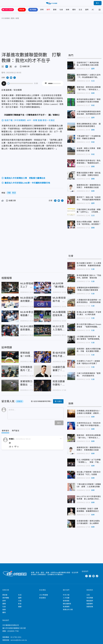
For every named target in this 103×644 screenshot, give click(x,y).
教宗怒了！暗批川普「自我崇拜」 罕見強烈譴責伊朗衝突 (89, 198)
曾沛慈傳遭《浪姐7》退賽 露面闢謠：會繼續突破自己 (88, 510)
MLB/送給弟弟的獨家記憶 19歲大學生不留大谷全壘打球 (27, 300)
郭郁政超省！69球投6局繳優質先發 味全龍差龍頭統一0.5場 (27, 355)
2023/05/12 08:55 (14, 73)
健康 (20, 607)
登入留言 (58, 401)
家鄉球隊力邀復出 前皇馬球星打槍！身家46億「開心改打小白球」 (27, 383)
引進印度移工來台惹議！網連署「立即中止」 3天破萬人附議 (89, 211)
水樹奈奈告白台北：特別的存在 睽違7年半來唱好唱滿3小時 (89, 424)
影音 (20, 604)
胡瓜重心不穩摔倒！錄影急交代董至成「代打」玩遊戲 (89, 473)
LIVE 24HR (8, 10)
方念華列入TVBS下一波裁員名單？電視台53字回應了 (88, 362)
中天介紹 (66, 595)
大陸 (93, 10)
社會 (61, 10)
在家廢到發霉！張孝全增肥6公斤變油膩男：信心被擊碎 (88, 522)
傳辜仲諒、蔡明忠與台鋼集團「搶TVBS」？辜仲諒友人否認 (89, 89)
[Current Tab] (6, 431)
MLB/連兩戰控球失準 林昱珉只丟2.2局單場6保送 (59, 314)
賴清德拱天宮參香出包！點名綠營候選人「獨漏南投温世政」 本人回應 (89, 162)
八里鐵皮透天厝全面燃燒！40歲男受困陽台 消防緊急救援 (89, 301)
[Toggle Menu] (100, 10)
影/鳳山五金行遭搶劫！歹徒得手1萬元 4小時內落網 (89, 313)
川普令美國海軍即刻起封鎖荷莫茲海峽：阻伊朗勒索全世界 (89, 113)
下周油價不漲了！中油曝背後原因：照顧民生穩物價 (89, 137)
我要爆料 (90, 604)
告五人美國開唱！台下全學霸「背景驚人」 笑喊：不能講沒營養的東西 (89, 461)
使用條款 (66, 601)
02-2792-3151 (16, 637)
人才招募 (66, 598)
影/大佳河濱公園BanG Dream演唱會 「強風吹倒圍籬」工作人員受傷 (89, 326)
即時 (42, 10)
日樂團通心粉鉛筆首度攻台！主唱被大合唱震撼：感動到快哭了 (89, 412)
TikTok (97, 576)
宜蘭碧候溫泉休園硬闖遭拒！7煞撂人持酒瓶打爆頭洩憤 (89, 289)
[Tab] (16, 431)
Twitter (83, 576)
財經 (93, 105)
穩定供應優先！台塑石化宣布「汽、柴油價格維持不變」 (89, 76)
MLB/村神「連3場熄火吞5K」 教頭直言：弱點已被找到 (59, 285)
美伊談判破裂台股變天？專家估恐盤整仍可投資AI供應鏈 (89, 101)
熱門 (48, 10)
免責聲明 (66, 607)
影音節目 (43, 598)
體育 (74, 10)
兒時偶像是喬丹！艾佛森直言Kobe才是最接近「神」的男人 (27, 369)
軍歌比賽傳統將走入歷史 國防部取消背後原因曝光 (89, 125)
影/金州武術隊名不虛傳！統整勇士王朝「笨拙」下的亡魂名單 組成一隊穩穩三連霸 (59, 355)
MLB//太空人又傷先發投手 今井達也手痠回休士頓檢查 (59, 328)
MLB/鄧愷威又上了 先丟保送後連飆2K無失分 (27, 285)
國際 (87, 10)
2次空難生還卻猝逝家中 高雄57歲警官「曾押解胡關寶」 (89, 338)
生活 (80, 10)
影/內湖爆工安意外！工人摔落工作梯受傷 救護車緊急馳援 (89, 264)
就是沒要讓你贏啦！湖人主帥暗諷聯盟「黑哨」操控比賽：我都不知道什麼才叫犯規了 (59, 383)
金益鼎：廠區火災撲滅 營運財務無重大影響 (89, 150)
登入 (98, 3)
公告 (88, 595)
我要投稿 (90, 607)
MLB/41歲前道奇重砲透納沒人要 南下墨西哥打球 (27, 328)
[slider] (20, 83)
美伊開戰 (33, 10)
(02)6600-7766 (13, 631)
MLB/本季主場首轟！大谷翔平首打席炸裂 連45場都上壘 (27, 314)
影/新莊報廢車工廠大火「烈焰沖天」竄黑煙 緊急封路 (89, 277)
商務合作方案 (68, 610)
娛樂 (68, 10)
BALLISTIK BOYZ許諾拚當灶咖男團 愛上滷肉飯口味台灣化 (89, 498)
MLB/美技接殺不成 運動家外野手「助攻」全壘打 (59, 300)
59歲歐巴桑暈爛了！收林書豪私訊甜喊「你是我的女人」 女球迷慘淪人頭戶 (59, 369)
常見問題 (90, 598)
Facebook (86, 576)
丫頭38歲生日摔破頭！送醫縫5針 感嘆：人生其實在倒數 (89, 485)
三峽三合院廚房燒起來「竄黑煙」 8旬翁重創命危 (89, 375)
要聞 (55, 10)
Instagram (90, 576)
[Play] (4, 84)
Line (94, 576)
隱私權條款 (67, 604)
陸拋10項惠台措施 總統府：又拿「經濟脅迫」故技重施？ (89, 223)
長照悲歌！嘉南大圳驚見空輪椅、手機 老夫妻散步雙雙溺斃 (89, 350)
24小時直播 (44, 595)
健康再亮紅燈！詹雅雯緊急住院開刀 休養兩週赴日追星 (89, 186)
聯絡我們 (90, 601)
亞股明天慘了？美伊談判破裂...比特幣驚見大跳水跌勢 (88, 64)
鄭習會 (22, 10)
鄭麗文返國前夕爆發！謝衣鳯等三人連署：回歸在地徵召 (89, 174)
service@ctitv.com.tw (19, 640)
